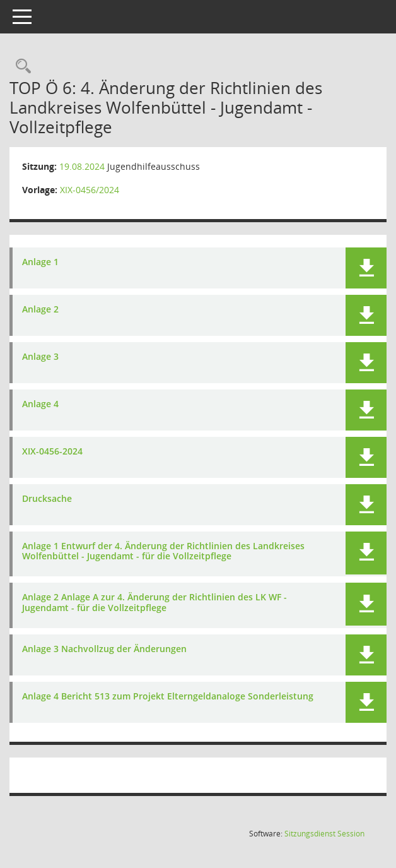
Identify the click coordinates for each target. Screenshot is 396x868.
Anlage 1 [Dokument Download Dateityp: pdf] (40, 262)
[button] (366, 268)
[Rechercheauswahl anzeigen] (20, 67)
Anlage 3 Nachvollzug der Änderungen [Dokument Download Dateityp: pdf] (104, 649)
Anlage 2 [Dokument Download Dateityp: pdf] (40, 310)
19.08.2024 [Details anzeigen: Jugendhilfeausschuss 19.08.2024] (82, 166)
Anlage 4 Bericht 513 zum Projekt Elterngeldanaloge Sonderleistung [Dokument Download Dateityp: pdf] (168, 697)
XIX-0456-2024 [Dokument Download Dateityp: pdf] (52, 452)
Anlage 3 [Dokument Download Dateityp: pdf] (40, 357)
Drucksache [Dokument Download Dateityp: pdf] (47, 499)
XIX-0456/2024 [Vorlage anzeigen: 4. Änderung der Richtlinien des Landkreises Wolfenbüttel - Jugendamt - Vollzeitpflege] (90, 190)
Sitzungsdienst (324, 834)
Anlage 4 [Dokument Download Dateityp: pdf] (40, 404)
